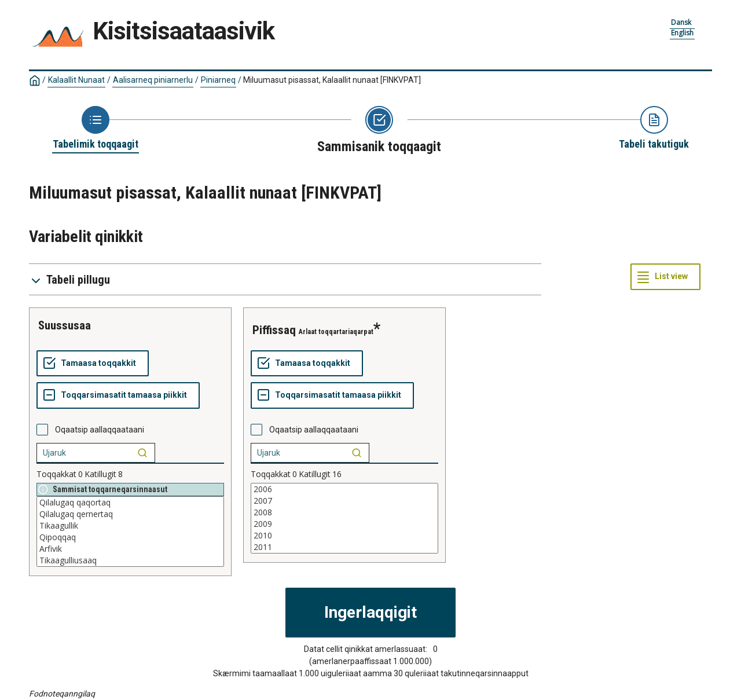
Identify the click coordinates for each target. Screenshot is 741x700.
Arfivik (130, 549)
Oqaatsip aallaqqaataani (100, 430)
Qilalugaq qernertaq (130, 514)
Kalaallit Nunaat (76, 80)
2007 (344, 501)
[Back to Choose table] (96, 129)
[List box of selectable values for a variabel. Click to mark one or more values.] (130, 532)
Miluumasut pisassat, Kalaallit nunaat (332, 80)
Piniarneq (218, 80)
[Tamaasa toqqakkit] (93, 364)
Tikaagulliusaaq (130, 560)
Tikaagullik (130, 526)
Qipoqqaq (130, 537)
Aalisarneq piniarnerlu (153, 80)
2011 (344, 547)
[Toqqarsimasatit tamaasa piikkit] (118, 395)
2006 (344, 489)
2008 (344, 512)
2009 (344, 524)
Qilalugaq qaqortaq (130, 503)
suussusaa (65, 325)
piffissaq (274, 330)
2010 (344, 536)
